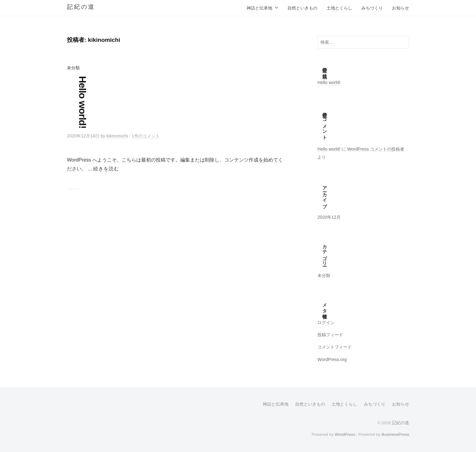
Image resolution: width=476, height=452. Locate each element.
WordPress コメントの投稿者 (376, 149)
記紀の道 (81, 7)
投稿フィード (330, 335)
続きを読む (106, 169)
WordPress (345, 434)
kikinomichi (117, 136)
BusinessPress (395, 434)
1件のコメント (146, 136)
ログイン (326, 323)
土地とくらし (339, 8)
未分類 (73, 68)
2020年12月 (329, 217)
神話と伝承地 (259, 8)
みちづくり (372, 8)
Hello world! (82, 102)
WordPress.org (332, 359)
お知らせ (401, 8)
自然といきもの (302, 8)
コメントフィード (335, 347)
